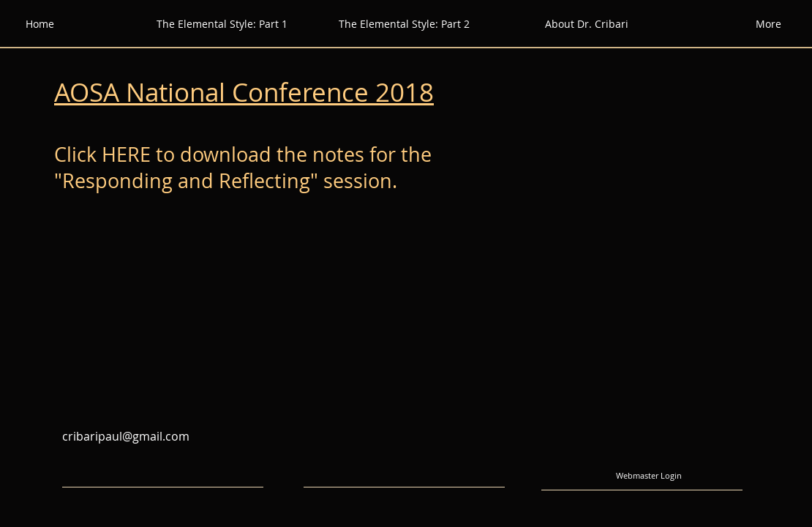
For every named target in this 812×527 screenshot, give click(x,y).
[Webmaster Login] (649, 476)
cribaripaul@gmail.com (126, 436)
